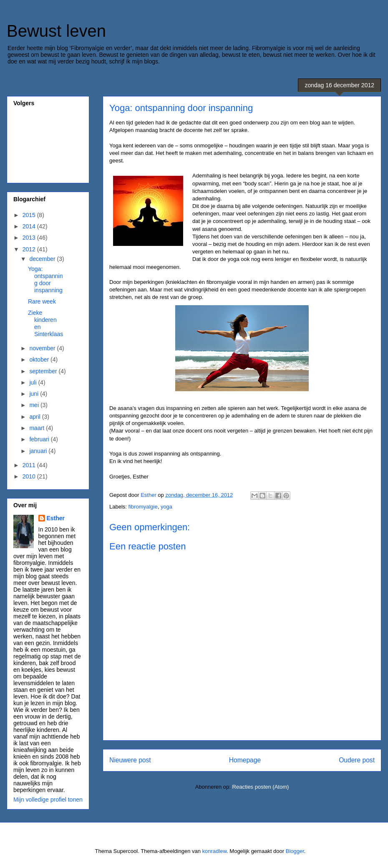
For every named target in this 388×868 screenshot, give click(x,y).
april (35, 417)
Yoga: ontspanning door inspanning (45, 279)
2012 (30, 249)
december (43, 259)
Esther (56, 518)
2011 (30, 465)
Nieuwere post (130, 760)
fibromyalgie (143, 507)
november (43, 348)
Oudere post (357, 760)
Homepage (245, 760)
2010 (30, 476)
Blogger (295, 851)
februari (40, 439)
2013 (30, 238)
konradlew (215, 851)
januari (39, 451)
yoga (166, 507)
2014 (30, 226)
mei (35, 405)
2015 (30, 215)
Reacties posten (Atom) (261, 787)
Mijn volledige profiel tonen (48, 800)
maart (38, 428)
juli (34, 382)
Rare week (42, 301)
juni (35, 394)
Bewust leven (56, 31)
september (44, 371)
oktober (40, 359)
